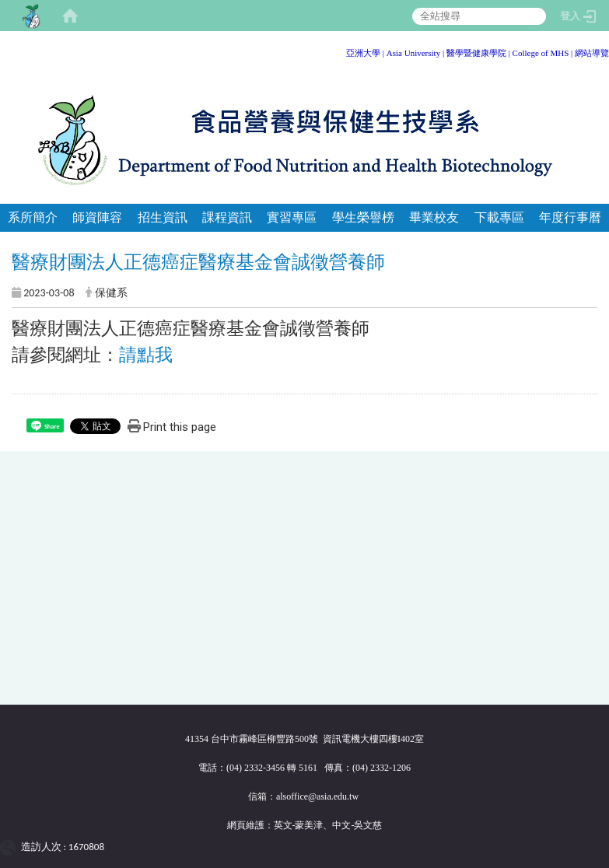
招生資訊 (163, 217)
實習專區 (292, 217)
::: (603, 50)
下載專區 (499, 217)
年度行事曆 (570, 217)
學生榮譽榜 (363, 217)
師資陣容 (97, 217)
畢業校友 (434, 217)
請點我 (146, 355)
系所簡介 (33, 217)
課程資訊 (227, 217)
